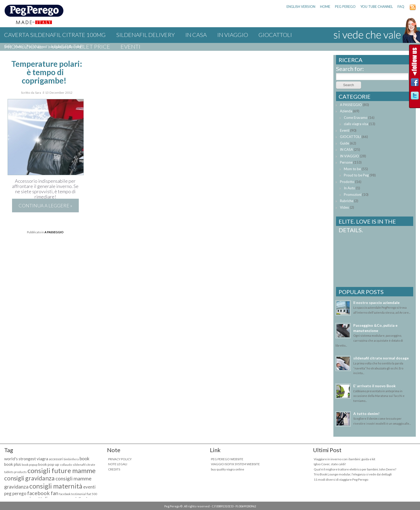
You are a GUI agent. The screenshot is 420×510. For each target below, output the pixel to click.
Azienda (346, 111)
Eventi (131, 46)
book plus (13, 464)
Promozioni (23, 46)
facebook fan (43, 493)
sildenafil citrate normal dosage (381, 358)
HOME (325, 7)
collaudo (66, 465)
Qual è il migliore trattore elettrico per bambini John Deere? (355, 469)
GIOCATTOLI (275, 35)
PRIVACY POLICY (120, 459)
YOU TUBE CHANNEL (377, 7)
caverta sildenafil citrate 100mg (55, 35)
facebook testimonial (72, 494)
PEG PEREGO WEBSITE (227, 459)
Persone (346, 162)
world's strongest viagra (26, 459)
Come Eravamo (356, 118)
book (85, 459)
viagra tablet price (81, 46)
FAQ (401, 7)
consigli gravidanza (29, 478)
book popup (30, 465)
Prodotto (347, 182)
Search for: (350, 69)
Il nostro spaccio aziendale (376, 303)
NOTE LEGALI (118, 464)
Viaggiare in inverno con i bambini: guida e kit (345, 459)
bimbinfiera (71, 459)
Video (345, 207)
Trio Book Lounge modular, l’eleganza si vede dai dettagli (353, 474)
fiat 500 (92, 494)
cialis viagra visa (356, 124)
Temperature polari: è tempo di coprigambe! (47, 72)
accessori (56, 459)
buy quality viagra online (228, 469)
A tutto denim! (366, 414)
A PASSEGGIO (54, 232)
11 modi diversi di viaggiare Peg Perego (341, 479)
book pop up (49, 464)
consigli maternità (56, 486)
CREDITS (114, 469)
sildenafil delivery (145, 35)
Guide (345, 143)
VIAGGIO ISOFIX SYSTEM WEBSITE (235, 464)
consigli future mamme (61, 470)
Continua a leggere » (45, 206)
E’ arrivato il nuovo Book (374, 386)
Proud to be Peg (356, 175)
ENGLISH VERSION (301, 7)
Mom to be (352, 169)
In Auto (349, 188)
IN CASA (196, 35)
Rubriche (347, 201)
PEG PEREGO (345, 7)
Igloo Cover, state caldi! (330, 464)
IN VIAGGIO (233, 35)
